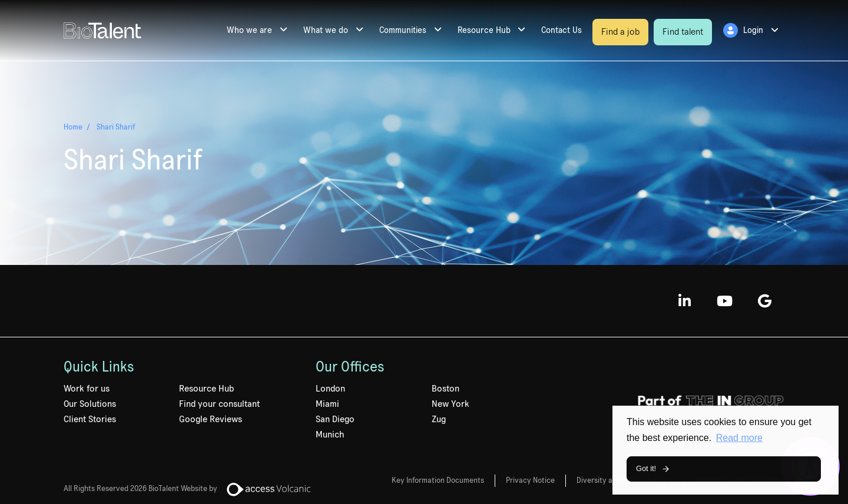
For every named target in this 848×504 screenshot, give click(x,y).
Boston (445, 389)
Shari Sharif (116, 127)
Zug (439, 419)
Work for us (87, 389)
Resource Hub (484, 30)
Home (73, 127)
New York (450, 404)
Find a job (620, 32)
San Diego (335, 419)
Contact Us (562, 30)
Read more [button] (739, 438)
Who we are (249, 30)
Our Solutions (90, 404)
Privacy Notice (530, 480)
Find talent (683, 32)
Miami (327, 404)
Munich (330, 435)
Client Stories (90, 419)
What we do (326, 30)
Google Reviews (211, 419)
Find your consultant (219, 404)
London (330, 389)
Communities (403, 30)
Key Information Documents (438, 480)
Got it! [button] (646, 468)
